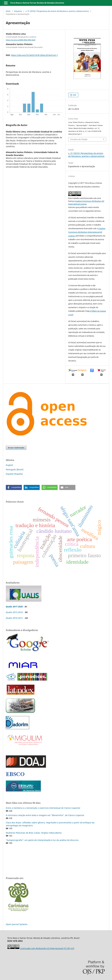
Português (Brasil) (15, 469)
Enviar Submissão (16, 448)
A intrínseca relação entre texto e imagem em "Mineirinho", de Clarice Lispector (45, 815)
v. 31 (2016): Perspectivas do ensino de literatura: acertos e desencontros (57, 11)
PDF (74, 95)
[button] (14, 487)
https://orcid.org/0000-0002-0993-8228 (21, 40)
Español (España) (14, 474)
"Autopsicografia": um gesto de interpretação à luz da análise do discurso (42, 840)
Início (8, 11)
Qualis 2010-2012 (14, 618)
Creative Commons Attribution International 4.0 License (87, 232)
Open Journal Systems (17, 924)
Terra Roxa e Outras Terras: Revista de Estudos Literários (37, 3)
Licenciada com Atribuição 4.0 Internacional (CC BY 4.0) (47, 948)
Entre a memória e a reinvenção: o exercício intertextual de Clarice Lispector (43, 808)
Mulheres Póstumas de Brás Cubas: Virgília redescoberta (34, 833)
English (9, 465)
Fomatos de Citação (79, 139)
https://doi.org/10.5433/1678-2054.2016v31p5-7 (34, 55)
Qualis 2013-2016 (14, 612)
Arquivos (18, 11)
